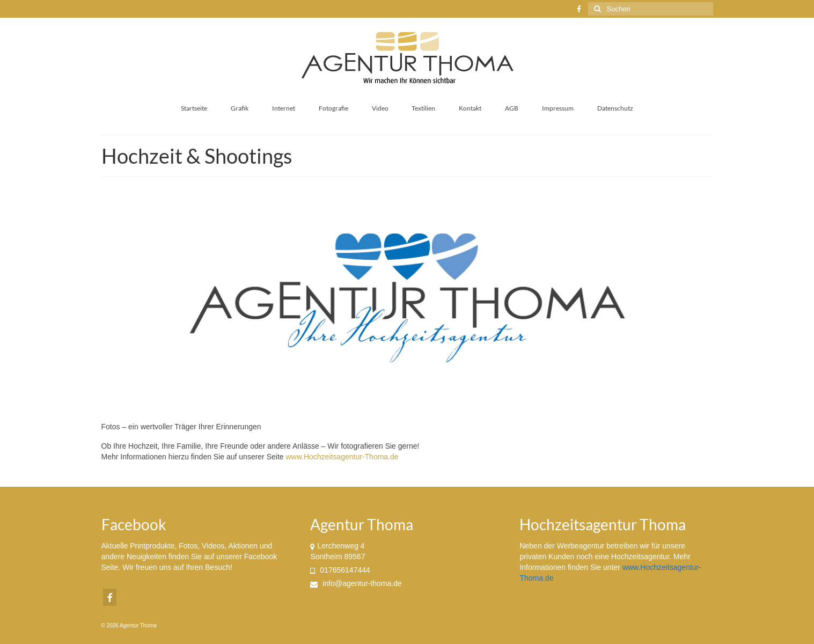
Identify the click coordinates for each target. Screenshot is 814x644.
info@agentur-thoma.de (356, 583)
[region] (407, 298)
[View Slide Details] (407, 298)
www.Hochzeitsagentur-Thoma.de (342, 457)
